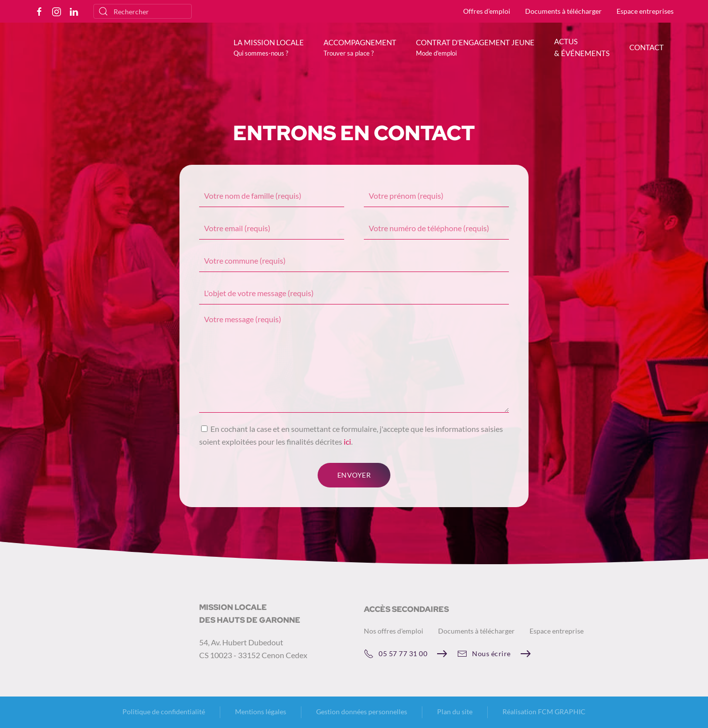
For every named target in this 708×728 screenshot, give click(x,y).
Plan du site (455, 712)
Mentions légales (261, 712)
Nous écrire (484, 654)
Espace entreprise (557, 631)
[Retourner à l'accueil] (103, 54)
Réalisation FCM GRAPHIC (544, 712)
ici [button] (347, 441)
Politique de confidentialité (164, 712)
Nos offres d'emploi (394, 631)
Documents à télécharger (563, 11)
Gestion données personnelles (362, 712)
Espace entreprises (645, 11)
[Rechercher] (143, 11)
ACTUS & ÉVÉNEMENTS (582, 47)
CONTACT (647, 47)
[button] (269, 47)
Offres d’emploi (487, 11)
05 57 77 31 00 (396, 654)
